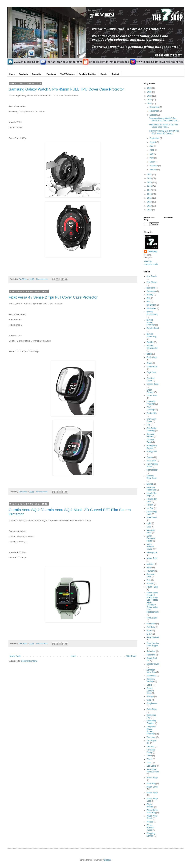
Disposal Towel (150, 441)
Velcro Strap (152, 778)
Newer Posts (15, 656)
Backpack (151, 288)
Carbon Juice (153, 384)
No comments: (42, 279)
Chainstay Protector (151, 403)
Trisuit (149, 759)
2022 (150, 104)
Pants (149, 567)
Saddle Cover (153, 664)
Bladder (150, 342)
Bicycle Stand (153, 328)
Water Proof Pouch (152, 817)
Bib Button (151, 305)
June (152, 150)
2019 (150, 182)
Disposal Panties (150, 435)
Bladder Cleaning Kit (152, 347)
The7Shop (152, 252)
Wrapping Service (151, 835)
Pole (149, 580)
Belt (148, 302)
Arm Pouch (152, 276)
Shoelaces (151, 676)
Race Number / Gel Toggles (153, 644)
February (154, 166)
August (153, 142)
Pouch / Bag (152, 587)
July (152, 146)
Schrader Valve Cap (151, 671)
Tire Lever (151, 737)
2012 (150, 210)
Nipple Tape (152, 558)
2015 (150, 198)
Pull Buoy (151, 627)
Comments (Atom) (29, 661)
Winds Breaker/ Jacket (150, 828)
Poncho (150, 584)
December (155, 107)
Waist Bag (151, 783)
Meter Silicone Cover (150, 547)
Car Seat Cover (151, 379)
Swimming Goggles (151, 722)
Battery (150, 295)
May (152, 154)
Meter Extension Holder (151, 538)
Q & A (149, 634)
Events (150, 457)
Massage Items (151, 531)
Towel (149, 756)
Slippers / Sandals (151, 680)
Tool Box (150, 747)
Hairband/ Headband (151, 489)
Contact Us (152, 413)
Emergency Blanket (152, 447)
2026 (150, 88)
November (155, 111)
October (153, 115)
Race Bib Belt (153, 637)
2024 (150, 96)
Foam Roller (152, 470)
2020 (150, 178)
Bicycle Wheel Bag (152, 335)
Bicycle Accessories (152, 313)
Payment (151, 571)
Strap (149, 700)
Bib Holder (151, 308)
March (153, 162)
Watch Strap (152, 793)
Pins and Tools (151, 575)
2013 (150, 206)
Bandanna (151, 291)
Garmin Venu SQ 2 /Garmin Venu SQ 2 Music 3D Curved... (164, 132)
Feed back (151, 461)
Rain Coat (151, 651)
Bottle (149, 354)
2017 (150, 190)
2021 (150, 175)
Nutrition (150, 564)
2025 (150, 92)
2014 (150, 202)
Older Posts (131, 656)
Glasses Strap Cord (151, 477)
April (152, 158)
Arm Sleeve (152, 282)
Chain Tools (152, 396)
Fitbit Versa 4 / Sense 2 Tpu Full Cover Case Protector (53, 297)
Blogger (107, 860)
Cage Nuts (151, 372)
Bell (148, 298)
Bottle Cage (152, 357)
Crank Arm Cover (151, 420)
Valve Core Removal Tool (153, 771)
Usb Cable (151, 766)
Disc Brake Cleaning (151, 429)
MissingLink (152, 552)
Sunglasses (152, 703)
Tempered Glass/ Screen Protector (151, 730)
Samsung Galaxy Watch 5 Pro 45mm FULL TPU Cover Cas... (164, 119)
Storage (150, 696)
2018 (150, 186)
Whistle (150, 822)
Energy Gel (152, 451)
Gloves (150, 484)
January (153, 170)
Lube (149, 527)
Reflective (151, 655)
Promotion (151, 624)
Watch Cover (152, 787)
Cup (148, 425)
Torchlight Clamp (151, 751)
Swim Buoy (152, 709)
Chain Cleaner (150, 391)
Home (73, 656)
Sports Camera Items (150, 691)
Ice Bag (150, 508)
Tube (149, 763)
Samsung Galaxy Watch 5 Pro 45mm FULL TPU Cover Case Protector (66, 89)
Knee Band (152, 517)
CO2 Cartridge (151, 408)
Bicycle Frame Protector (151, 322)
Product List (152, 618)
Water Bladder (150, 805)
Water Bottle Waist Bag (152, 811)
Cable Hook (152, 367)
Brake (149, 363)
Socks (149, 685)
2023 (150, 100)
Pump (149, 631)
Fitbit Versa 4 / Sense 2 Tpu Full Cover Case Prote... (163, 126)
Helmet (150, 505)
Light (149, 523)
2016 (150, 194)
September (155, 138)
